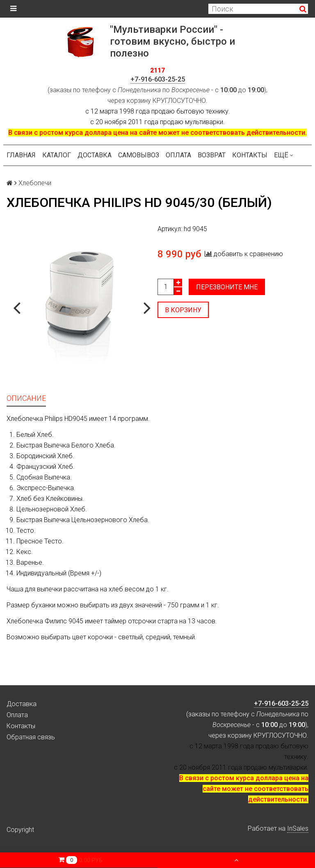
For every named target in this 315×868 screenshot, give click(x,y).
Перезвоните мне (227, 287)
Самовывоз (139, 155)
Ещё (284, 155)
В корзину (183, 310)
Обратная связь (31, 737)
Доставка (95, 155)
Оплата (178, 155)
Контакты (250, 155)
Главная (21, 155)
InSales (298, 828)
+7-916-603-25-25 (158, 79)
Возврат (212, 155)
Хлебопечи (35, 183)
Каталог (57, 155)
